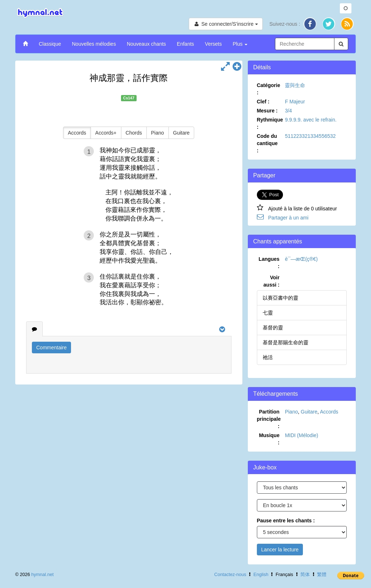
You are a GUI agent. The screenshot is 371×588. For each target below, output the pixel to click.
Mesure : (267, 111)
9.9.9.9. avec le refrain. (310, 120)
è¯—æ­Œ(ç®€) (301, 259)
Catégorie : (269, 89)
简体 (305, 575)
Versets (214, 44)
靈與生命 (295, 85)
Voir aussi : (271, 281)
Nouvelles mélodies (94, 44)
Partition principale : (269, 419)
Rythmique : (270, 123)
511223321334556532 (310, 136)
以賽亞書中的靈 (280, 298)
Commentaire (51, 348)
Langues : (269, 263)
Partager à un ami (288, 218)
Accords (77, 133)
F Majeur (295, 102)
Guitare (182, 133)
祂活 (268, 357)
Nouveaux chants (146, 44)
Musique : (269, 439)
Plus (240, 44)
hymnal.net (42, 575)
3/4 (288, 111)
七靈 (268, 313)
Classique (50, 44)
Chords (134, 133)
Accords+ (106, 133)
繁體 (322, 575)
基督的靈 (273, 328)
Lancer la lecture (280, 550)
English (261, 575)
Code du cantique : (267, 143)
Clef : (263, 102)
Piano (158, 133)
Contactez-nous (230, 575)
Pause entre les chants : (286, 521)
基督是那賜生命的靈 (285, 342)
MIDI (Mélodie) (301, 435)
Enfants (185, 44)
